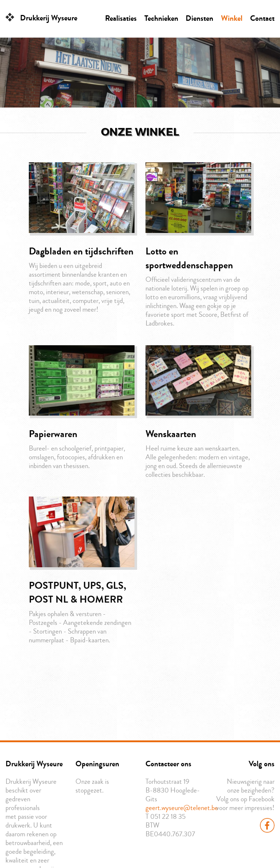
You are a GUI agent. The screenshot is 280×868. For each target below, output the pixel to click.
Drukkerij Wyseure (49, 18)
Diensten (199, 18)
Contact (262, 18)
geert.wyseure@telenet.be (182, 808)
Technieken (161, 18)
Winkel (232, 18)
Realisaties (121, 18)
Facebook (267, 825)
